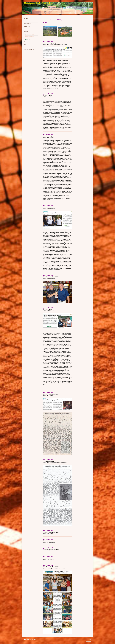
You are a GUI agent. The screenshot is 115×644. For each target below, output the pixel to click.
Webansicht (89, 641)
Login (90, 640)
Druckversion (28, 640)
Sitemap (34, 640)
